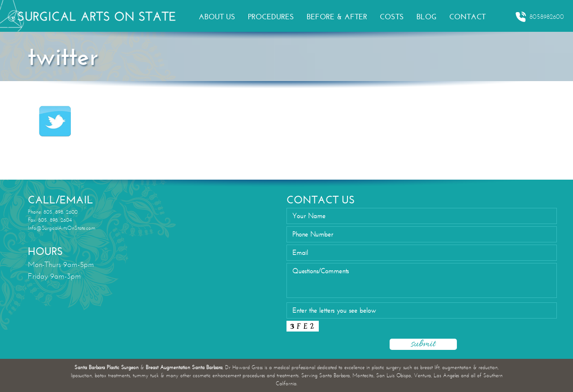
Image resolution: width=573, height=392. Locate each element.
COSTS (392, 17)
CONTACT (467, 17)
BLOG (427, 17)
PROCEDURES (271, 17)
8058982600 (540, 17)
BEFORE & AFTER (337, 17)
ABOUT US (217, 17)
